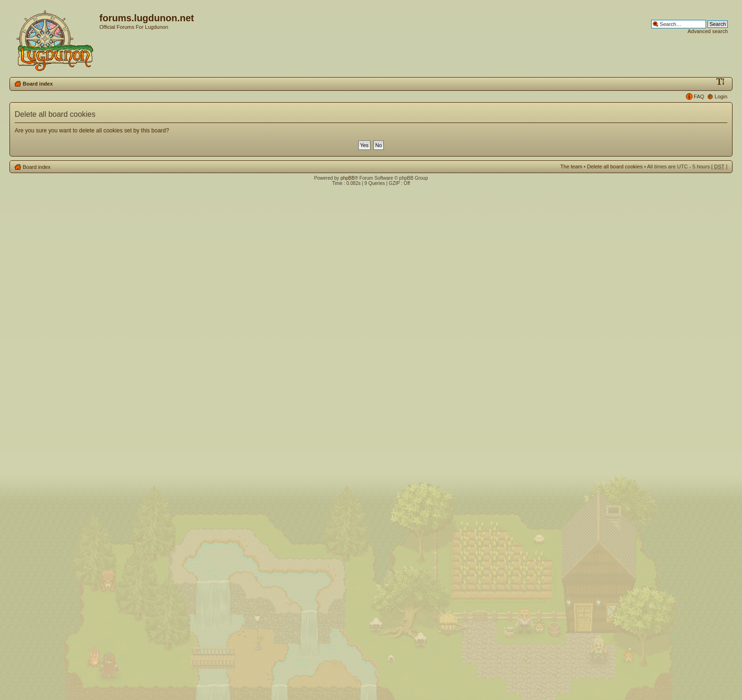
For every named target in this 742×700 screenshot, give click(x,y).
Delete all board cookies (614, 166)
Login (721, 96)
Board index (38, 84)
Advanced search (708, 31)
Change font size (720, 82)
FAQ (699, 96)
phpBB (347, 178)
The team (571, 166)
